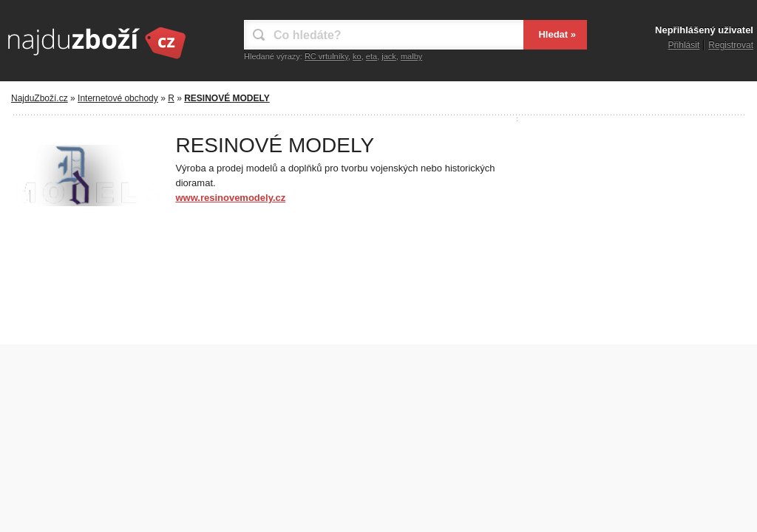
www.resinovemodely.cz (230, 198)
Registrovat (731, 45)
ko (357, 56)
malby (411, 56)
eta (371, 56)
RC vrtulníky (326, 56)
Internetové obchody (118, 98)
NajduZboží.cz (40, 98)
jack (389, 56)
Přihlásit (684, 45)
